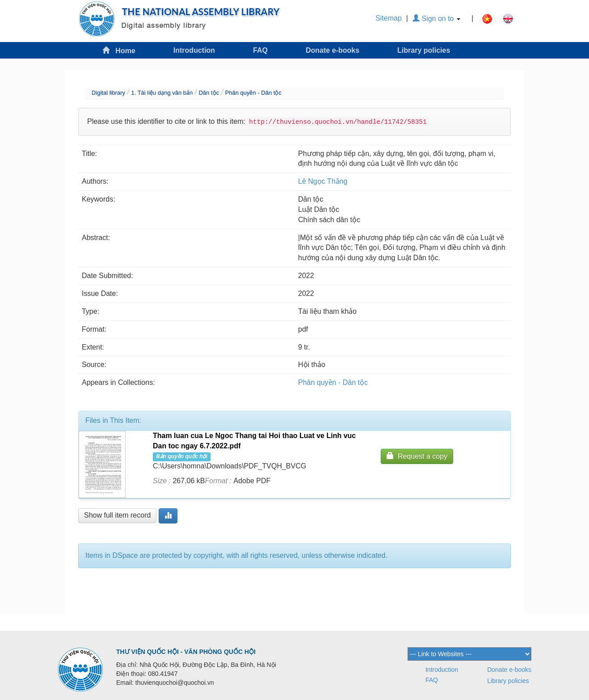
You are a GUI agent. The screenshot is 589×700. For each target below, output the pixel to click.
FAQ (260, 50)
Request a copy (417, 456)
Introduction (194, 50)
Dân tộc (209, 93)
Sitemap (389, 18)
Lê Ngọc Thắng (323, 181)
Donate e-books (332, 50)
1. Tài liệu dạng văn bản (162, 93)
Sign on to (436, 19)
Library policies (424, 50)
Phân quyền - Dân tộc (253, 93)
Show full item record (117, 515)
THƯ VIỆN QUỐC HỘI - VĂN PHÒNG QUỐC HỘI (186, 652)
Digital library (108, 93)
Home (119, 50)
